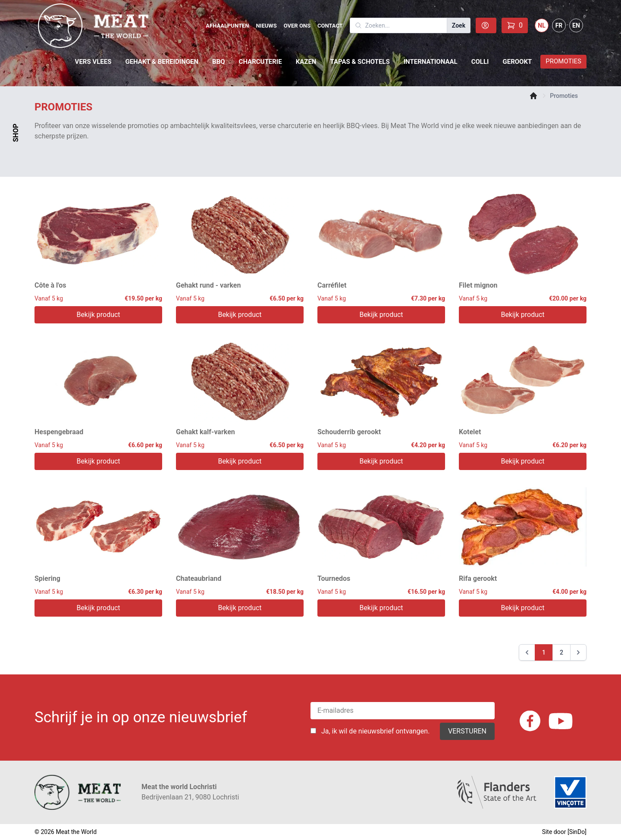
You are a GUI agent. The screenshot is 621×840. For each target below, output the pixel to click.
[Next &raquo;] (578, 652)
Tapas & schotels (360, 62)
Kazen (306, 62)
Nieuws (266, 26)
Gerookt (517, 62)
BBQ (219, 62)
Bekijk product (98, 315)
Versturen (467, 731)
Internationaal (431, 62)
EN (576, 25)
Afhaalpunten (227, 26)
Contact (330, 26)
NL (541, 25)
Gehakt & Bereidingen (162, 62)
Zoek (459, 25)
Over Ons (297, 26)
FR (559, 25)
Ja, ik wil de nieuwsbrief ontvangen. (375, 731)
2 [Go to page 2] (561, 652)
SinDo (577, 832)
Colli (480, 62)
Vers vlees (93, 62)
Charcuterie (260, 62)
